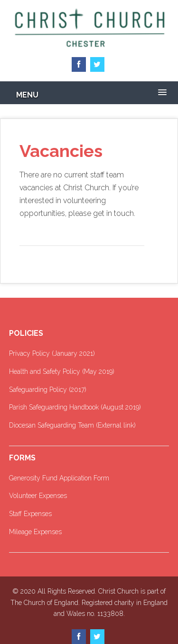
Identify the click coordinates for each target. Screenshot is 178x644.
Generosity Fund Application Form (59, 478)
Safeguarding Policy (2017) (48, 390)
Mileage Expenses (35, 532)
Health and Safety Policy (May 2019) (62, 371)
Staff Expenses (30, 514)
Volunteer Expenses (38, 496)
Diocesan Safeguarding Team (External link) (72, 425)
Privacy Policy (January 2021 (51, 353)
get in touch (113, 213)
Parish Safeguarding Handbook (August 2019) (75, 407)
